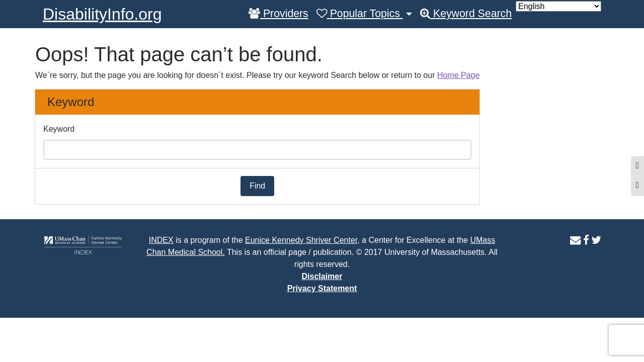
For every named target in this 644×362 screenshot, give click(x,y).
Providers (278, 14)
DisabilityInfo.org (102, 14)
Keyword (59, 129)
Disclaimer (322, 276)
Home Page (459, 75)
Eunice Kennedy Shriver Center (301, 240)
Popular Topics (360, 14)
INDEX (161, 240)
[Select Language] (558, 6)
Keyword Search (466, 14)
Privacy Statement (322, 288)
